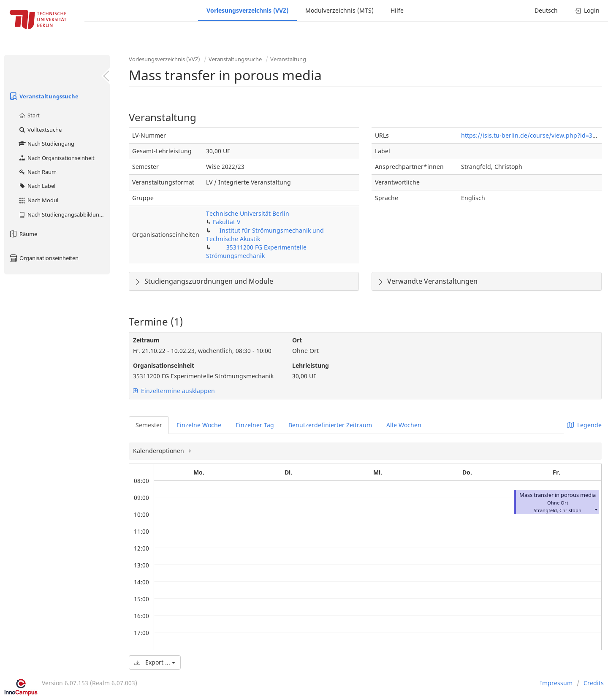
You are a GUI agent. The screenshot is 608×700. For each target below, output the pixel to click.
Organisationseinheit (164, 365)
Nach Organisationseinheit (56, 158)
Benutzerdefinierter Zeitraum (330, 425)
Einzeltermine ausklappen (174, 391)
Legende (584, 425)
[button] (596, 509)
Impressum (556, 683)
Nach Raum (37, 172)
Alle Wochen (404, 425)
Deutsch (546, 10)
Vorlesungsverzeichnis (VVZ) (247, 10)
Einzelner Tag (255, 425)
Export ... (155, 662)
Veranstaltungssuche (43, 96)
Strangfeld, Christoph (558, 510)
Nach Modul (38, 200)
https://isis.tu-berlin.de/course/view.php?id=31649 (533, 135)
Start (29, 115)
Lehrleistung (311, 365)
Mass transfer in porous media (558, 495)
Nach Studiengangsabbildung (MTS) (64, 214)
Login (587, 10)
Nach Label (37, 186)
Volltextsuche (40, 130)
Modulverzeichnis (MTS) (339, 10)
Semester (149, 425)
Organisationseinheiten (43, 258)
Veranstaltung (288, 59)
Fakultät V (227, 222)
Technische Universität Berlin (248, 213)
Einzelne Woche (199, 425)
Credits (594, 683)
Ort (297, 340)
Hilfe (397, 10)
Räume (23, 234)
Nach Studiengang (46, 144)
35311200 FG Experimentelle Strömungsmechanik (256, 251)
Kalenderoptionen (159, 451)
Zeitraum (146, 340)
